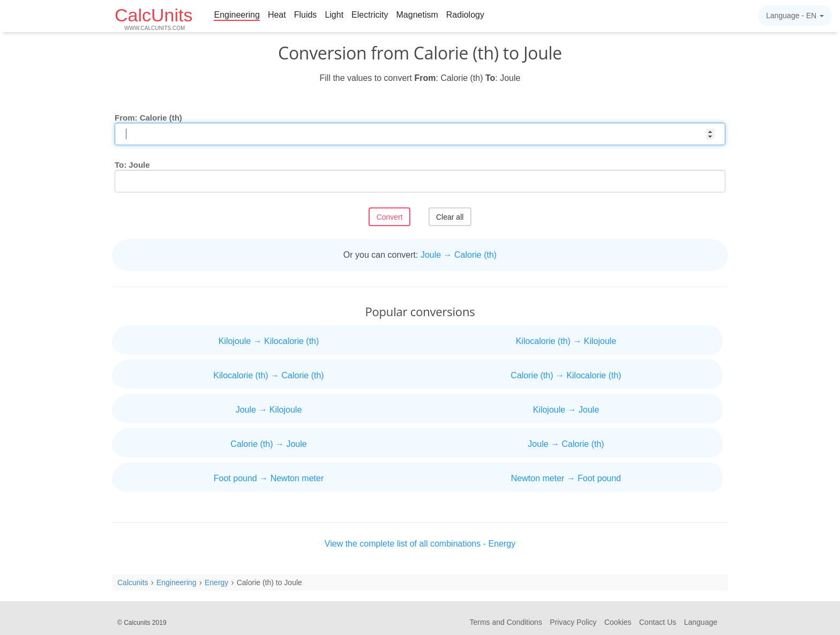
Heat (277, 15)
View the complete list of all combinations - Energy (420, 544)
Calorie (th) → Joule (268, 444)
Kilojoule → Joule (566, 410)
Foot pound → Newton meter (269, 478)
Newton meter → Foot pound (566, 478)
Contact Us (658, 622)
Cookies (618, 622)
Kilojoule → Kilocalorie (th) (269, 341)
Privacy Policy (573, 622)
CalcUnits (153, 18)
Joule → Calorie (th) (459, 255)
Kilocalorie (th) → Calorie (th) (268, 375)
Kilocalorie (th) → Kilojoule (566, 341)
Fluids (306, 15)
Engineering (237, 15)
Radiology (465, 15)
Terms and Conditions (506, 622)
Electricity (370, 15)
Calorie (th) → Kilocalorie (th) (566, 375)
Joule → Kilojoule (269, 410)
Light (334, 15)
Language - (795, 16)
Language (701, 622)
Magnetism (417, 15)
